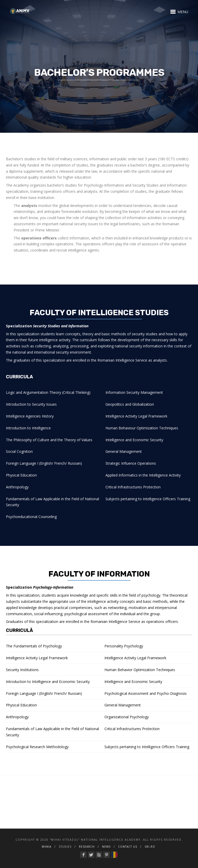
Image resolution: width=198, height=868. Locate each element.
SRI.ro (150, 847)
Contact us (128, 847)
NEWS (106, 847)
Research (87, 847)
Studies (65, 847)
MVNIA (47, 847)
